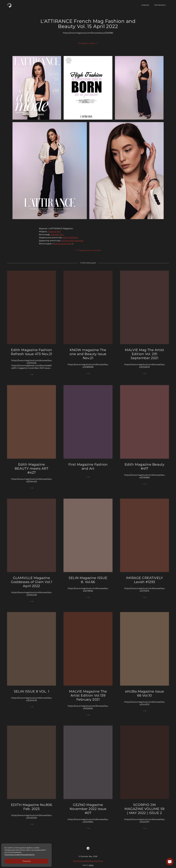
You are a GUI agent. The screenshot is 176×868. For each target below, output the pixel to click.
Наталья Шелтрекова (72, 243)
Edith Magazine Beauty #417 (145, 469)
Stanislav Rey (57, 237)
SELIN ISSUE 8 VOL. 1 (31, 694)
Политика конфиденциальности (88, 864)
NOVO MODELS (71, 240)
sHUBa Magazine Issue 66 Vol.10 (145, 696)
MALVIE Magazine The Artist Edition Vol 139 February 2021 (88, 698)
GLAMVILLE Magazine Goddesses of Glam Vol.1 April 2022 (31, 585)
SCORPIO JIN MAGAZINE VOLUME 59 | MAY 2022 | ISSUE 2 (144, 811)
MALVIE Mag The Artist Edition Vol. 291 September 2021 (144, 357)
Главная (145, 5)
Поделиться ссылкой (90, 253)
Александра (54, 234)
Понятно (27, 861)
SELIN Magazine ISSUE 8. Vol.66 (88, 583)
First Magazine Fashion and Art (88, 469)
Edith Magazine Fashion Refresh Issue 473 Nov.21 (31, 355)
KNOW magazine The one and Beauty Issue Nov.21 (88, 357)
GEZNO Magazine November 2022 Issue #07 (88, 811)
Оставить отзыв (87, 43)
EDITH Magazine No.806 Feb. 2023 (32, 809)
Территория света (63, 246)
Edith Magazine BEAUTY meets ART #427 (31, 471)
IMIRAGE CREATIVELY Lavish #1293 (144, 583)
